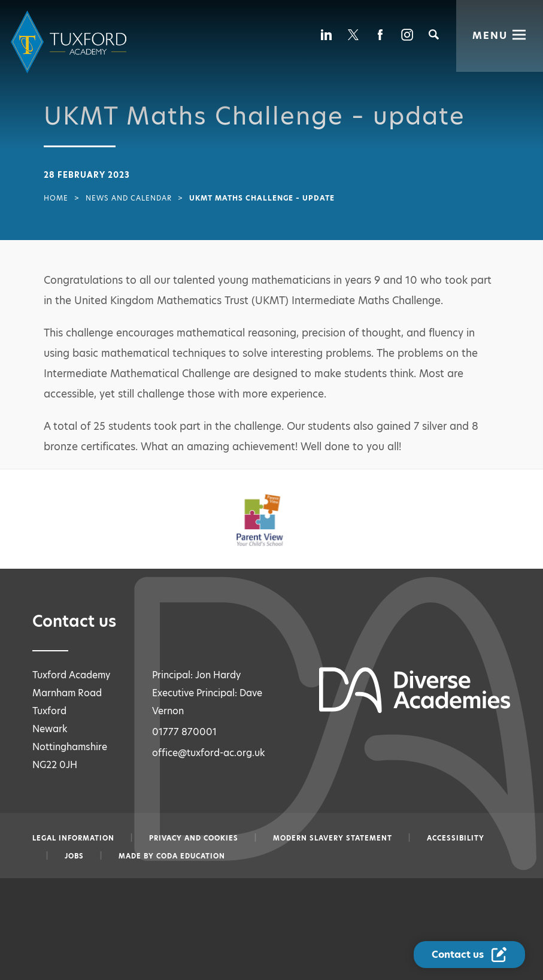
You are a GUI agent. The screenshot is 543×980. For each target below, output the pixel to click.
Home (56, 198)
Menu (490, 35)
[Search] (434, 34)
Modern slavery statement (333, 838)
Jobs (74, 856)
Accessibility (456, 838)
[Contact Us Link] (470, 955)
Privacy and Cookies (194, 838)
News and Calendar (129, 198)
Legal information (73, 838)
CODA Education (191, 856)
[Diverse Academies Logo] (71, 42)
